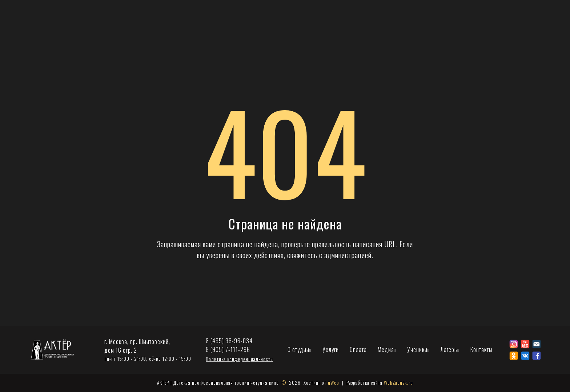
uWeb (334, 383)
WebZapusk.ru (398, 383)
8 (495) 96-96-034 (229, 341)
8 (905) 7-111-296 (228, 350)
